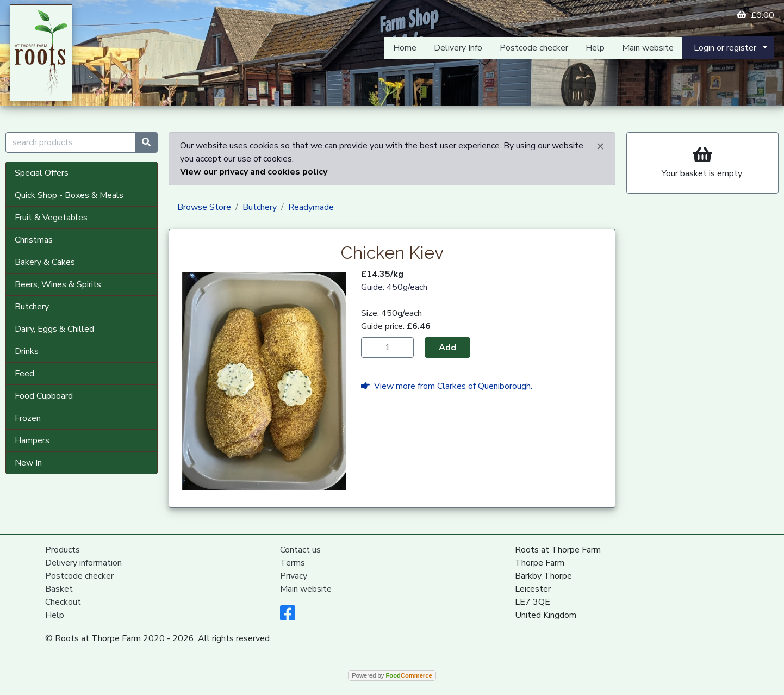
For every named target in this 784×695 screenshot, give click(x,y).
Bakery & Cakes (45, 262)
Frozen (28, 418)
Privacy (294, 576)
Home (405, 48)
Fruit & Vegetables (51, 218)
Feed (24, 374)
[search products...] (70, 142)
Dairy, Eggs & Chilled (54, 329)
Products (63, 550)
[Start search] (146, 142)
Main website (648, 48)
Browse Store (204, 207)
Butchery (32, 307)
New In (28, 463)
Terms (293, 563)
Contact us (300, 550)
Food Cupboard (44, 396)
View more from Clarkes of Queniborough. (447, 386)
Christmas (34, 240)
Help (595, 48)
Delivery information (83, 563)
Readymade (311, 207)
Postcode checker (534, 48)
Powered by (392, 675)
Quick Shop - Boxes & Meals (69, 195)
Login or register (725, 48)
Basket (59, 589)
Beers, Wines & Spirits (58, 284)
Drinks (27, 351)
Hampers (32, 440)
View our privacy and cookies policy (254, 172)
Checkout (63, 602)
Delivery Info (458, 48)
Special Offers (42, 173)
